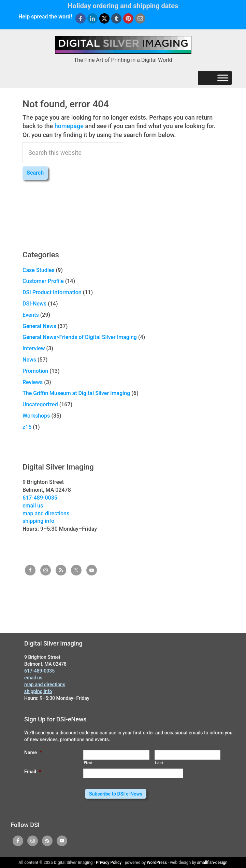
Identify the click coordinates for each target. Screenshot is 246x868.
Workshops (36, 416)
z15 (27, 427)
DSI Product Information (52, 292)
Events (31, 315)
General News (39, 326)
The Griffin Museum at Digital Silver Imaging (76, 393)
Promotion (35, 371)
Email (33, 772)
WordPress (157, 863)
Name (33, 752)
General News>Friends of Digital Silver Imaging (80, 337)
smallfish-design (212, 863)
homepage (69, 126)
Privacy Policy (109, 863)
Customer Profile (43, 281)
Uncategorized (40, 404)
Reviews (33, 382)
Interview (34, 348)
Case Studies (39, 270)
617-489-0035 (40, 498)
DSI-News (34, 304)
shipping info (38, 521)
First (88, 763)
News (29, 360)
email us (33, 506)
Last (159, 763)
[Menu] (223, 78)
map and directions (46, 513)
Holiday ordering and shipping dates (123, 6)
